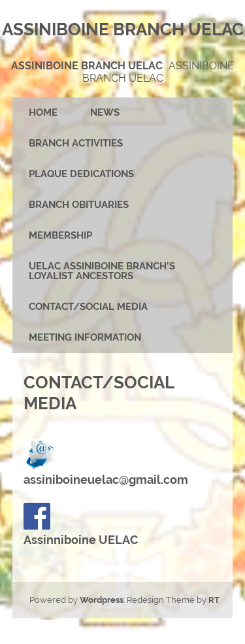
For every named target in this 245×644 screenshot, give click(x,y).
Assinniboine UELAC (81, 525)
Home (43, 112)
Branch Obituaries (79, 205)
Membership (60, 235)
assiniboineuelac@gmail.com (106, 480)
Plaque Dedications (81, 174)
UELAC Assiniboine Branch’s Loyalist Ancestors (102, 271)
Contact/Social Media (88, 307)
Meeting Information (85, 337)
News (105, 112)
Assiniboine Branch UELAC (87, 66)
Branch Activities (76, 143)
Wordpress (102, 600)
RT (214, 600)
